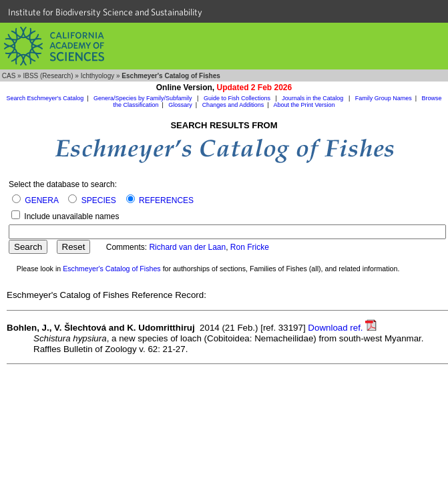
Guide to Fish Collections (238, 98)
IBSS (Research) (48, 76)
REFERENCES (166, 200)
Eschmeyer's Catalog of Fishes (112, 269)
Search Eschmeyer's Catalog (45, 98)
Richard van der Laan (187, 247)
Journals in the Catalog (313, 98)
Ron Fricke (250, 247)
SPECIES (99, 200)
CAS (9, 76)
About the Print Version (304, 105)
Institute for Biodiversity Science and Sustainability (105, 12)
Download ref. (342, 328)
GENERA (41, 200)
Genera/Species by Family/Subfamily (144, 98)
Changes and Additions (233, 105)
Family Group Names (384, 98)
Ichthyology (98, 76)
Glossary (180, 105)
